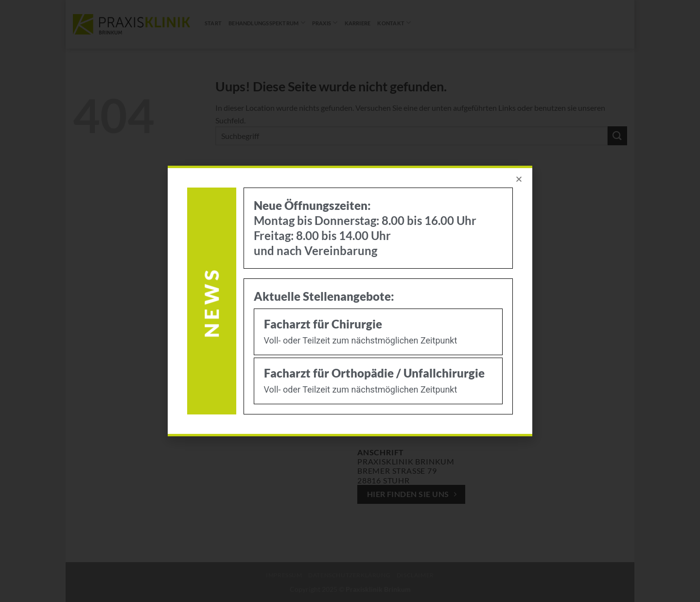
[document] (350, 301)
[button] (519, 179)
